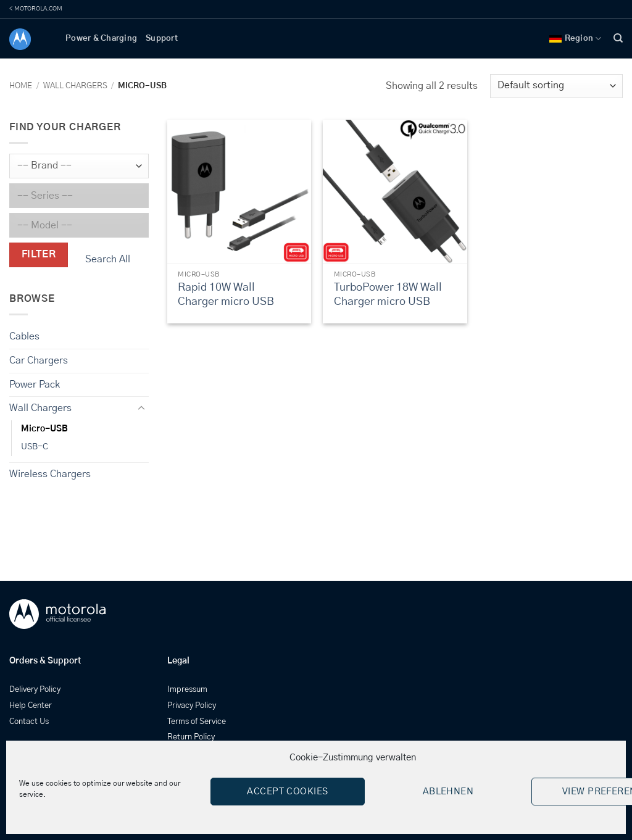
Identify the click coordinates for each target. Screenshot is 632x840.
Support (162, 39)
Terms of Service (197, 722)
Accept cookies (287, 792)
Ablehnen (448, 792)
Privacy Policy (192, 706)
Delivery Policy (35, 690)
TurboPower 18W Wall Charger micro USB (388, 295)
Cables (24, 336)
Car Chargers (39, 360)
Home (21, 86)
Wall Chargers (75, 86)
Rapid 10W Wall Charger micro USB (226, 295)
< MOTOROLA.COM (36, 9)
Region (576, 39)
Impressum (187, 690)
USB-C (35, 447)
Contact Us (29, 722)
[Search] (618, 38)
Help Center (31, 706)
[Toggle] (141, 409)
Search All (108, 259)
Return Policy (191, 737)
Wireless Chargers (50, 474)
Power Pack (35, 384)
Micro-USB (44, 429)
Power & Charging (101, 39)
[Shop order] (556, 86)
